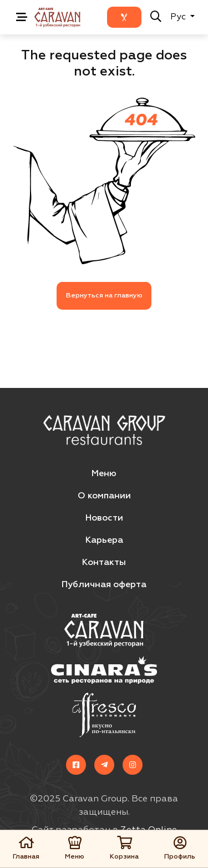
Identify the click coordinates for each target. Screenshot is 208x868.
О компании (104, 496)
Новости (104, 518)
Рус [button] (179, 17)
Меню (104, 474)
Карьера (104, 541)
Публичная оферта (104, 585)
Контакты (104, 563)
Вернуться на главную (104, 296)
